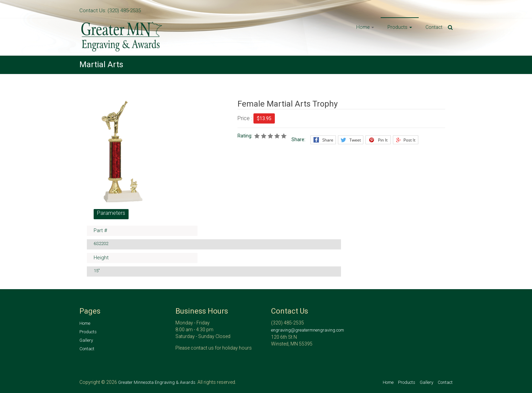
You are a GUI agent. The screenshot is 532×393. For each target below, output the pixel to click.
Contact (434, 27)
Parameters (111, 213)
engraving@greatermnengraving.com (308, 330)
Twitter (351, 140)
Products (397, 27)
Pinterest (378, 140)
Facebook (323, 140)
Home (363, 27)
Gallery (86, 340)
